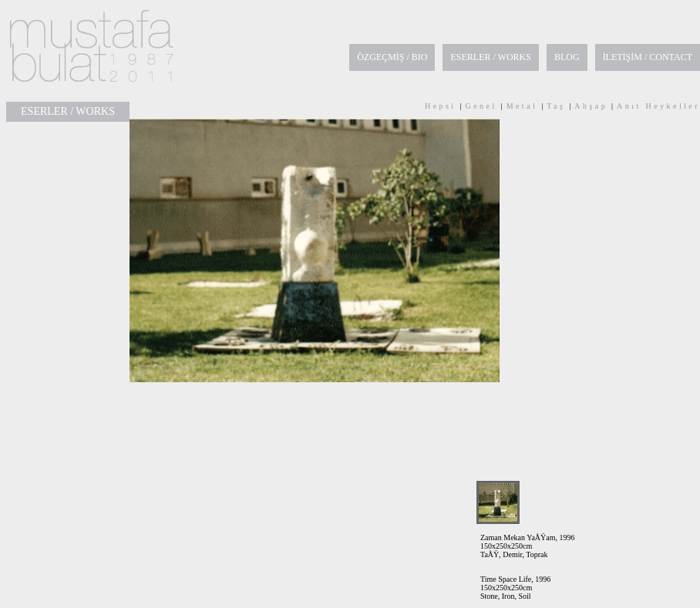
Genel (481, 106)
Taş (556, 106)
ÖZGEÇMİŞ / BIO (392, 57)
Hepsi (441, 106)
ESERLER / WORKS (490, 57)
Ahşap (591, 106)
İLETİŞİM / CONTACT (648, 57)
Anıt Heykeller (658, 106)
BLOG (567, 57)
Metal (522, 106)
